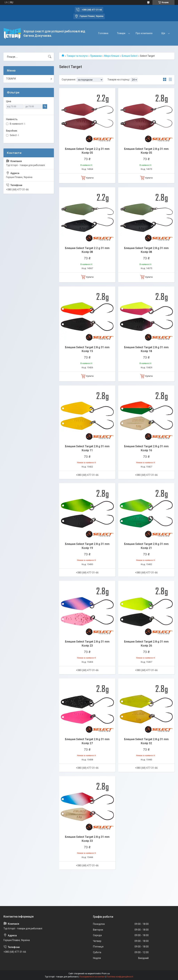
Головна (103, 33)
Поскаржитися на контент (92, 977)
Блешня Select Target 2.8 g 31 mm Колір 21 (146, 546)
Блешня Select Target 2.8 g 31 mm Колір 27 (87, 741)
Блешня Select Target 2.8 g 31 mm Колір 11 (87, 448)
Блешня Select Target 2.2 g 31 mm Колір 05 (87, 151)
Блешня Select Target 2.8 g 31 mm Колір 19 (87, 546)
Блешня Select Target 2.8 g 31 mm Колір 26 (146, 644)
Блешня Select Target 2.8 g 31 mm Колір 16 (146, 448)
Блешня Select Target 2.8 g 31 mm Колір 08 (146, 250)
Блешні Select (130, 56)
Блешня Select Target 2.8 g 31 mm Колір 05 (146, 151)
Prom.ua (106, 974)
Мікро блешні (112, 56)
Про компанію (144, 33)
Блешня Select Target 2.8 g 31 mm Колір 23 (87, 644)
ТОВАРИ (11, 79)
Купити (90, 178)
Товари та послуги (77, 56)
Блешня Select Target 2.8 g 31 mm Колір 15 (87, 349)
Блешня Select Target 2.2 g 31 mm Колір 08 (87, 250)
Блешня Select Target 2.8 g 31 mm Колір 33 (87, 839)
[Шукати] (50, 57)
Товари (121, 33)
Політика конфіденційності (120, 977)
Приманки (96, 56)
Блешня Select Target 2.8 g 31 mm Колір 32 (146, 741)
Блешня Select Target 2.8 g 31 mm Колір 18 (146, 349)
